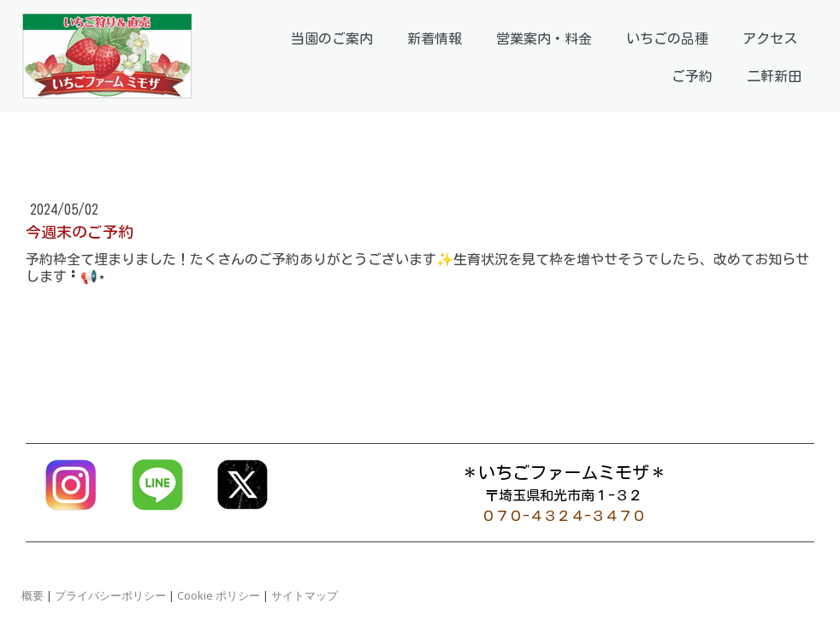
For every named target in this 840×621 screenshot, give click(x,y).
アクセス (770, 38)
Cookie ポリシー (219, 595)
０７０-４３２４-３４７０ (564, 516)
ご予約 (692, 76)
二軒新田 (774, 76)
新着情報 (435, 38)
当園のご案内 (332, 38)
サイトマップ (305, 595)
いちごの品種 (667, 38)
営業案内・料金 (544, 38)
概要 (33, 595)
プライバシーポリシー (110, 595)
